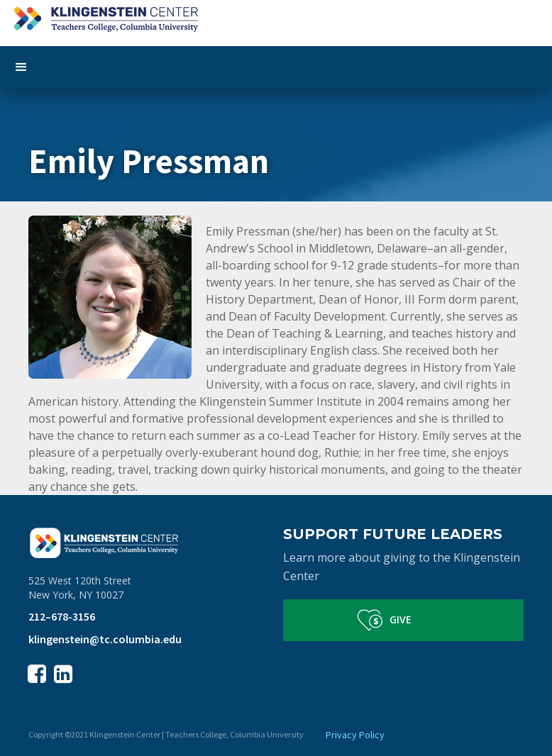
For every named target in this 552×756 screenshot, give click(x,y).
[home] (276, 16)
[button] (276, 67)
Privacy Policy (355, 735)
